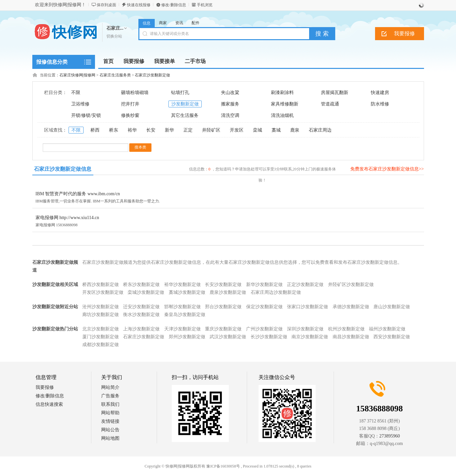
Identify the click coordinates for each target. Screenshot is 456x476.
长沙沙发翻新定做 (269, 337)
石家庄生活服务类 (115, 75)
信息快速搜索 (49, 404)
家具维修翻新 (285, 104)
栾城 (258, 130)
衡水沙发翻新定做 (141, 315)
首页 (108, 61)
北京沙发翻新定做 (101, 329)
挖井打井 (130, 104)
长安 (151, 130)
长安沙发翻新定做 (223, 285)
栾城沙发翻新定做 (146, 292)
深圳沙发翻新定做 (305, 329)
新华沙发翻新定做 (264, 285)
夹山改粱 (230, 93)
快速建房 (380, 93)
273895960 (390, 436)
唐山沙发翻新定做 (392, 307)
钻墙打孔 (180, 93)
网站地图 (110, 438)
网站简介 (110, 387)
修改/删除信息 (173, 5)
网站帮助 (110, 413)
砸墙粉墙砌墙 (135, 93)
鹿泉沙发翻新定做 (228, 292)
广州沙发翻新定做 (264, 329)
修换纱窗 (130, 115)
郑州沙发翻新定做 (187, 337)
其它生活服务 (185, 115)
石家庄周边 (320, 130)
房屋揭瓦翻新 (335, 93)
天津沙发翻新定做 (182, 329)
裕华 (132, 130)
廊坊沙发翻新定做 (101, 315)
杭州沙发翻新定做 (346, 329)
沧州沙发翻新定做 (101, 307)
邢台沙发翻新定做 (223, 307)
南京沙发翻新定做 (310, 337)
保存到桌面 (106, 5)
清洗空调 (230, 115)
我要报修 (404, 33)
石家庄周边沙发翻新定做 (276, 292)
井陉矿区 (211, 130)
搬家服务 (230, 104)
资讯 (179, 23)
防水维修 (380, 104)
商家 (163, 23)
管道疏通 (330, 104)
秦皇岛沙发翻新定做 (185, 315)
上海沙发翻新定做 (141, 329)
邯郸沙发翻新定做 (182, 307)
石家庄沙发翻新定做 (152, 75)
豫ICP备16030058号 (223, 466)
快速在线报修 (139, 5)
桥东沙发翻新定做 (141, 285)
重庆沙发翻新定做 (223, 329)
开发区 (237, 130)
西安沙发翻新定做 (392, 337)
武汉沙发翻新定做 (228, 337)
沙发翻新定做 (185, 104)
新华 (169, 130)
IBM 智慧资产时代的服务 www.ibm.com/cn (78, 194)
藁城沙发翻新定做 (187, 292)
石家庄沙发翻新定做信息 (63, 169)
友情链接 (110, 421)
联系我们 (110, 404)
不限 (76, 93)
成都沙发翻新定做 (101, 345)
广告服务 (110, 396)
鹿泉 (295, 130)
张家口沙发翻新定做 (307, 307)
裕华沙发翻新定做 (182, 285)
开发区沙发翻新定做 (103, 292)
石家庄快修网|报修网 (77, 75)
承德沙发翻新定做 (351, 307)
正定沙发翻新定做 (305, 285)
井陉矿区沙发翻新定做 (351, 285)
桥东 (114, 130)
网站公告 (110, 430)
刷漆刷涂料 (282, 93)
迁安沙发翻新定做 (141, 307)
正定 (188, 130)
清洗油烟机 (282, 115)
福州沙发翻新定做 (387, 329)
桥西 (95, 130)
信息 (147, 23)
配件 (196, 23)
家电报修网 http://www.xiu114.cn (67, 218)
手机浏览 (205, 5)
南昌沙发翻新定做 (351, 337)
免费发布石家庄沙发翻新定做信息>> (387, 169)
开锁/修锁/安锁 (86, 115)
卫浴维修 (80, 104)
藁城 (276, 130)
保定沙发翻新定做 (264, 307)
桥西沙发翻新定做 (101, 285)
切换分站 (114, 36)
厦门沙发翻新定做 (101, 337)
